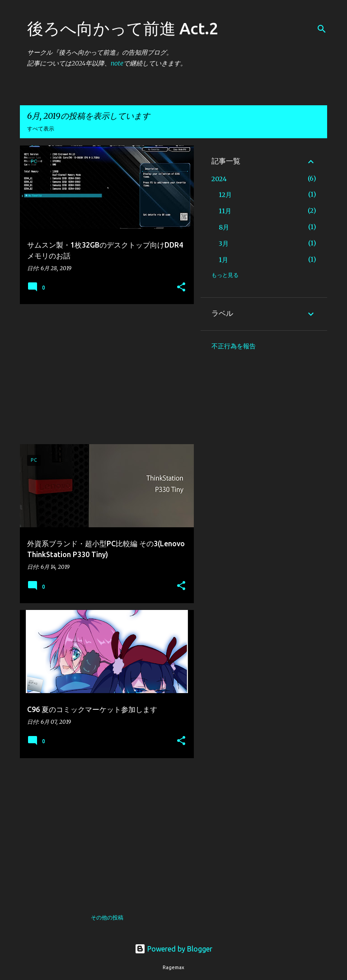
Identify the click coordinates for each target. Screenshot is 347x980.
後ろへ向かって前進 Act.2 (123, 28)
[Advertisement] (103, 374)
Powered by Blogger (173, 949)
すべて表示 (41, 129)
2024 (219, 179)
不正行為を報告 (234, 346)
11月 (225, 211)
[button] (181, 288)
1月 (223, 260)
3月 (224, 244)
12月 (225, 195)
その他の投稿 (107, 917)
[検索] (322, 29)
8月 (224, 227)
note (117, 63)
